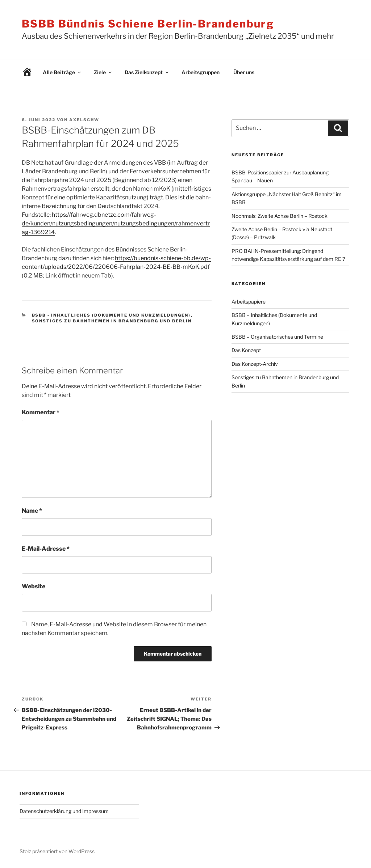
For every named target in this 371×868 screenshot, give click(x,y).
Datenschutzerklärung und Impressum (64, 811)
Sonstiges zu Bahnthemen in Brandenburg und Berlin (112, 321)
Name (32, 511)
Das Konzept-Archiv (255, 364)
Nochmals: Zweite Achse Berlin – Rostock (280, 216)
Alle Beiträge (62, 72)
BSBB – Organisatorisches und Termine (277, 337)
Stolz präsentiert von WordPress (57, 851)
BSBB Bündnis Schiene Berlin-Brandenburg (148, 24)
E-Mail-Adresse (46, 549)
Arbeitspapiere (249, 302)
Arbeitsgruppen (201, 72)
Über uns (244, 72)
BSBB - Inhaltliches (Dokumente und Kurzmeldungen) (111, 315)
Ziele (103, 72)
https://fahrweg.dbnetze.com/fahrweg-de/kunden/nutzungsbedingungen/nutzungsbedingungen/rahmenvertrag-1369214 (116, 223)
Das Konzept (246, 350)
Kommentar (41, 412)
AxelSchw (84, 120)
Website (34, 586)
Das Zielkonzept (147, 72)
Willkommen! (22, 72)
